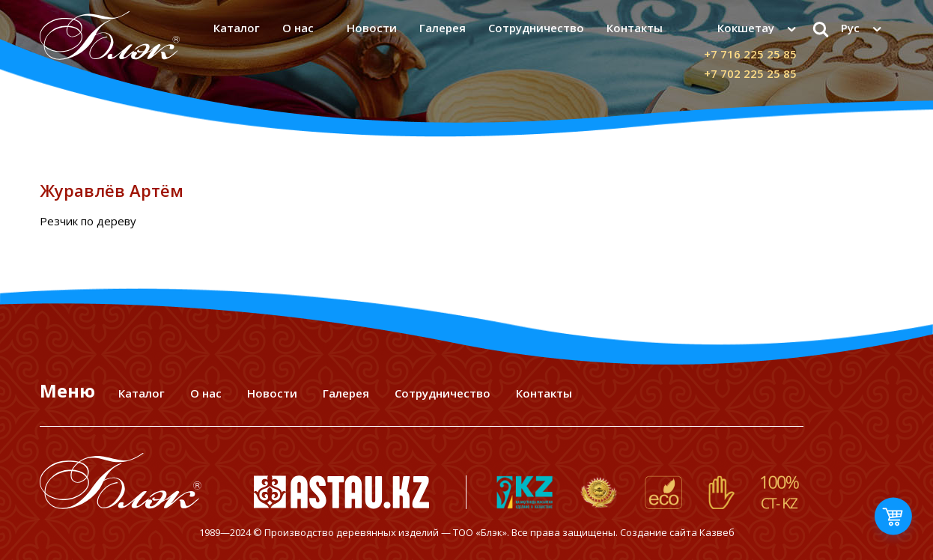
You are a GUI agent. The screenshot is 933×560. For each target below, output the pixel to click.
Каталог (237, 28)
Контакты (635, 28)
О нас (298, 28)
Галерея (443, 28)
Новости (372, 28)
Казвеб (717, 532)
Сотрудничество (536, 28)
